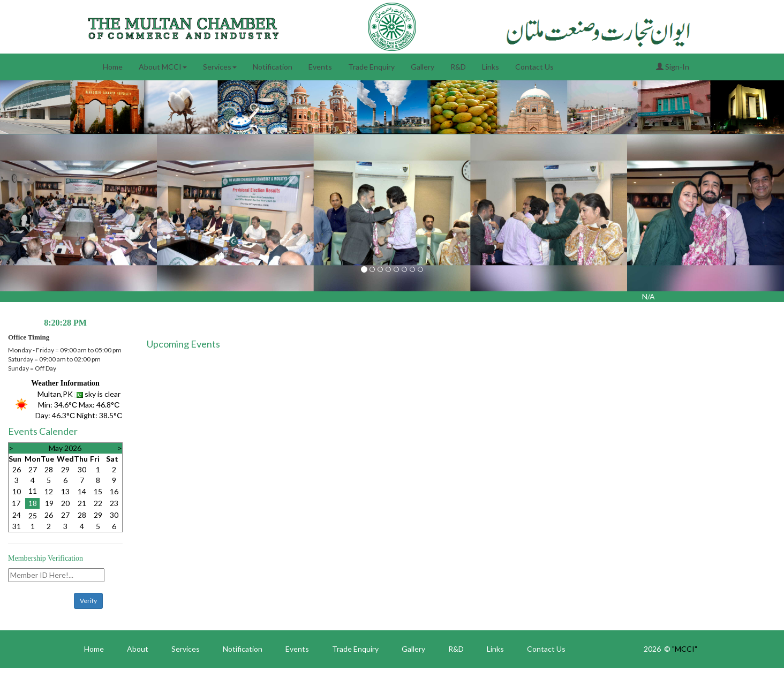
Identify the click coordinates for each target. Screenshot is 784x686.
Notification (273, 67)
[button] (59, 213)
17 (16, 503)
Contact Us (534, 67)
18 (33, 503)
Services (220, 67)
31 (17, 526)
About (138, 649)
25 (33, 515)
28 (49, 469)
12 (49, 491)
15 (98, 491)
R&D (458, 67)
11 (33, 491)
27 (33, 469)
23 (114, 503)
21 (82, 503)
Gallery (423, 67)
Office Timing (29, 337)
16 (114, 491)
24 (17, 515)
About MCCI (163, 67)
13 (65, 491)
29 (65, 469)
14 (82, 491)
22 (98, 503)
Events (320, 67)
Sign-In (673, 67)
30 (82, 469)
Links (491, 67)
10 (17, 491)
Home (113, 67)
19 (49, 503)
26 (17, 469)
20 (65, 503)
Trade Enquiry (371, 67)
